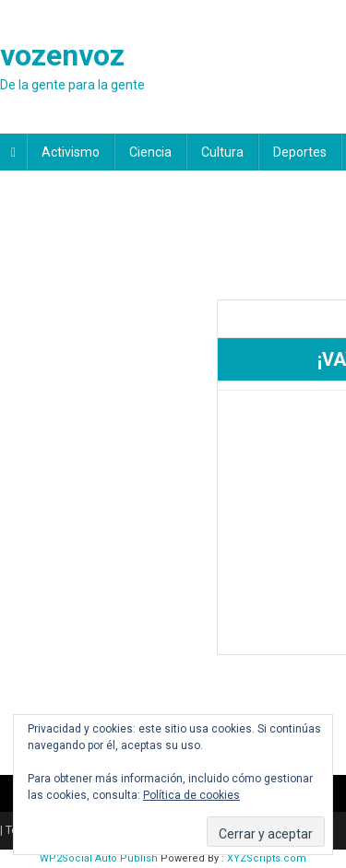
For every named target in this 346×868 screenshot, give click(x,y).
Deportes (300, 152)
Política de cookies (191, 795)
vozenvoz (62, 55)
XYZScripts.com (267, 858)
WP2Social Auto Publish (99, 858)
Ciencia (150, 152)
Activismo (71, 152)
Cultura (222, 152)
